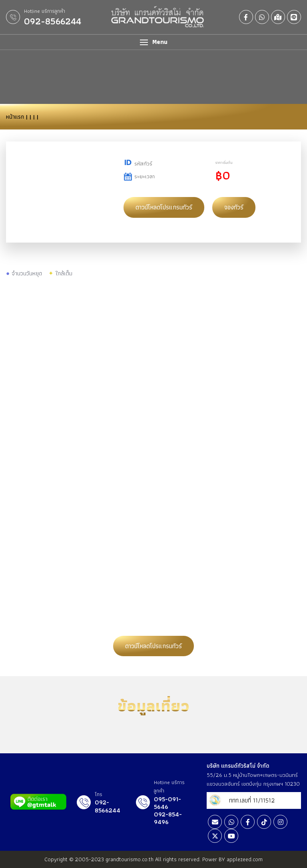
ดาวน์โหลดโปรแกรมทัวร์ (164, 207)
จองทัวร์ (234, 207)
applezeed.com (245, 859)
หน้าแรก (15, 117)
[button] (153, 42)
